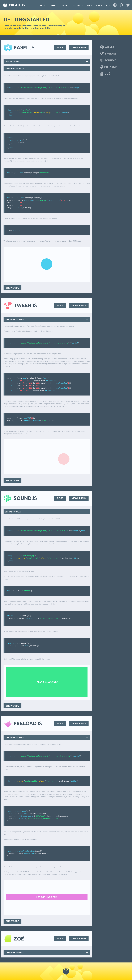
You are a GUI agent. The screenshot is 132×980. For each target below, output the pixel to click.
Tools (99, 5)
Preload (78, 5)
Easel (42, 5)
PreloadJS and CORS (59, 874)
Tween (54, 5)
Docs (90, 5)
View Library (79, 47)
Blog (108, 5)
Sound (65, 5)
